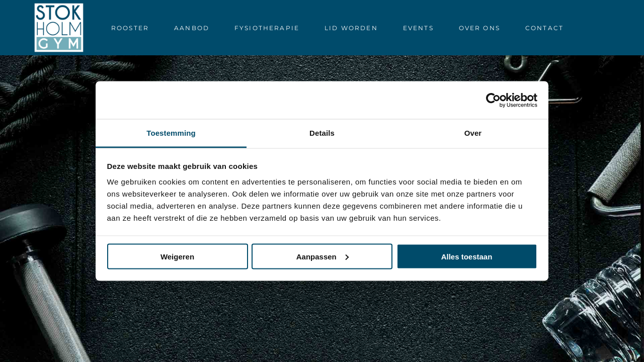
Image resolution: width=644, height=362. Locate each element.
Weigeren (177, 256)
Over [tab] (473, 133)
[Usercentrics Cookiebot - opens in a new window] (493, 100)
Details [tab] (322, 133)
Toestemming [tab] (171, 133)
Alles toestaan (467, 256)
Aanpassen (323, 256)
